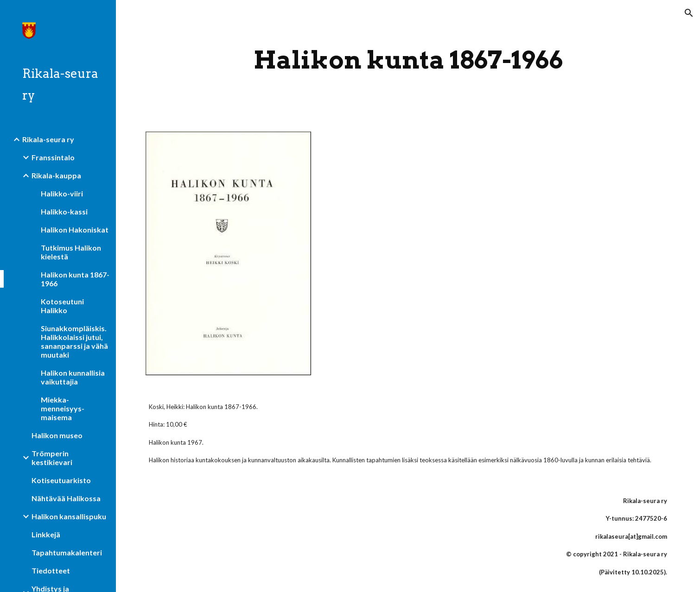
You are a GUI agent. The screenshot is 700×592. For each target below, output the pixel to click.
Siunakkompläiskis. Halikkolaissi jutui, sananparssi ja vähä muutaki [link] (74, 341)
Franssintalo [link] (53, 157)
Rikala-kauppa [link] (56, 175)
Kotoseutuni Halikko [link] (62, 306)
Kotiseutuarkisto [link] (61, 480)
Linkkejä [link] (46, 534)
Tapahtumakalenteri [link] (67, 552)
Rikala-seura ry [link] (48, 139)
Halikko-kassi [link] (64, 211)
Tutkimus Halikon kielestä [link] (71, 252)
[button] (689, 13)
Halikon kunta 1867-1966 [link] (75, 279)
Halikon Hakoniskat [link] (75, 230)
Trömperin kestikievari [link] (52, 458)
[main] (408, 60)
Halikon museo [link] (57, 435)
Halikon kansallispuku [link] (69, 516)
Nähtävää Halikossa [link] (66, 498)
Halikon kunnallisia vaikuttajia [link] (73, 377)
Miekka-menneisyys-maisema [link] (63, 408)
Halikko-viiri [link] (62, 193)
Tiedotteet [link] (51, 570)
